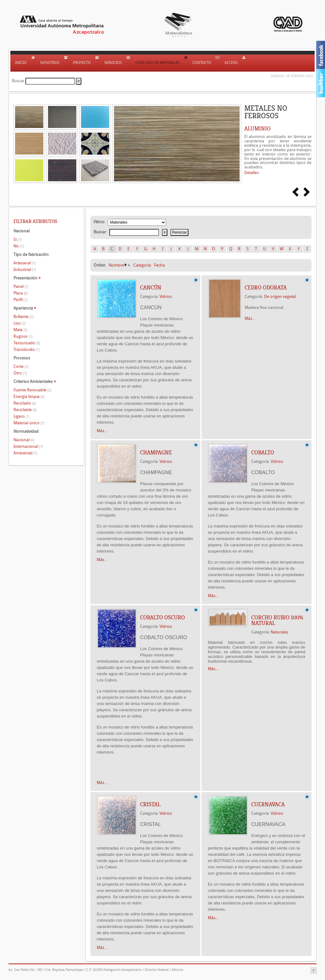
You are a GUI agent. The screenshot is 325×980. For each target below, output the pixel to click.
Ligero (22, 416)
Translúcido (27, 350)
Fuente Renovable (32, 390)
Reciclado (25, 403)
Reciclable (25, 410)
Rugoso (23, 336)
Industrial (25, 270)
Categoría (142, 265)
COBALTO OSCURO (162, 617)
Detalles (252, 173)
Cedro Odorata (266, 288)
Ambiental (25, 453)
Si (17, 239)
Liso (19, 323)
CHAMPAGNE (156, 453)
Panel (21, 286)
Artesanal (24, 263)
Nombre (116, 265)
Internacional (28, 446)
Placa (21, 293)
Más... (102, 431)
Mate (20, 330)
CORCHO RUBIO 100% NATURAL (277, 620)
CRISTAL (150, 804)
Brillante (23, 317)
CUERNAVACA (268, 804)
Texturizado (27, 343)
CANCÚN (151, 288)
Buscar (18, 81)
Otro (20, 373)
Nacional (24, 440)
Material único (29, 423)
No (19, 246)
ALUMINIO (257, 129)
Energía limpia (29, 397)
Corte (21, 366)
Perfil (20, 300)
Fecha (160, 265)
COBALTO (263, 453)
